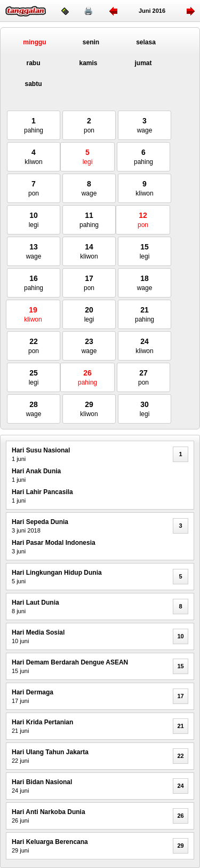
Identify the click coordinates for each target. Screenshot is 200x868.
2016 (159, 11)
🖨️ (88, 11)
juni (145, 11)
